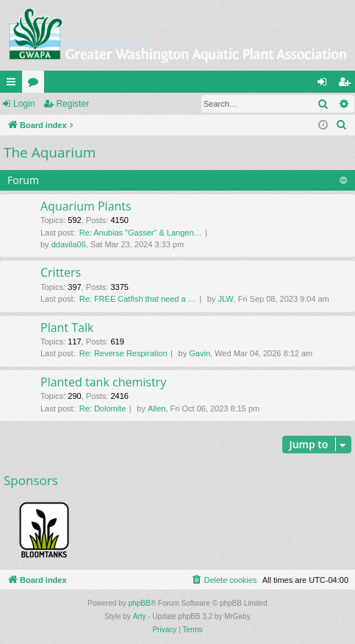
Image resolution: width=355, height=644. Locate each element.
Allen (157, 408)
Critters (61, 272)
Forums (36, 85)
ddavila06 (69, 244)
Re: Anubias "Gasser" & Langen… (141, 233)
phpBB (140, 603)
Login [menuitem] (325, 85)
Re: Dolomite (103, 408)
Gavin (200, 353)
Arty (140, 616)
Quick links (14, 85)
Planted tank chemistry (103, 382)
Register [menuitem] (347, 85)
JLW (225, 299)
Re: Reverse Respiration (123, 353)
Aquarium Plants (86, 206)
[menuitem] (342, 125)
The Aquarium (50, 152)
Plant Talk (67, 328)
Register (72, 104)
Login (24, 104)
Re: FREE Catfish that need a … (138, 299)
